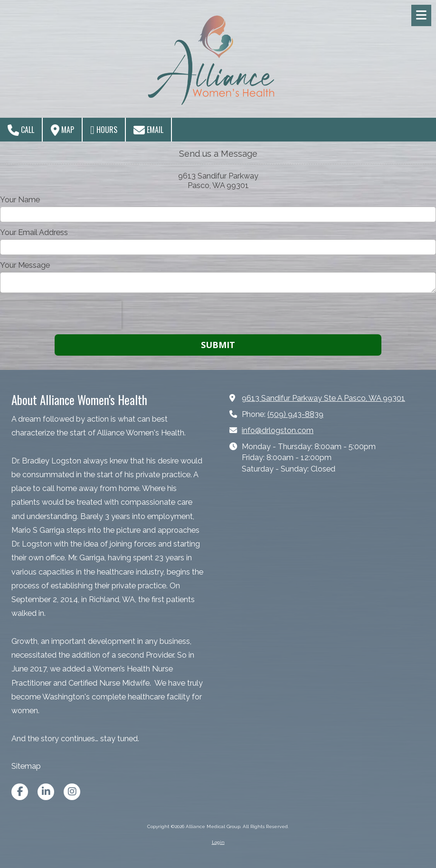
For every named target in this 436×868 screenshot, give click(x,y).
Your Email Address (34, 232)
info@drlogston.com (278, 430)
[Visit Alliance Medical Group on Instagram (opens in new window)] (72, 792)
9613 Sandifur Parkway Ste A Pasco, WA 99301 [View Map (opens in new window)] (323, 398)
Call (21, 130)
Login (218, 842)
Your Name (20, 200)
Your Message (25, 265)
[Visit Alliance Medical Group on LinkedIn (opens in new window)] (46, 792)
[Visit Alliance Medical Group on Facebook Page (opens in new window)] (20, 792)
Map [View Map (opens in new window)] (62, 130)
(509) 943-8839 (295, 414)
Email (148, 130)
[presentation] (61, 315)
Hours (104, 130)
